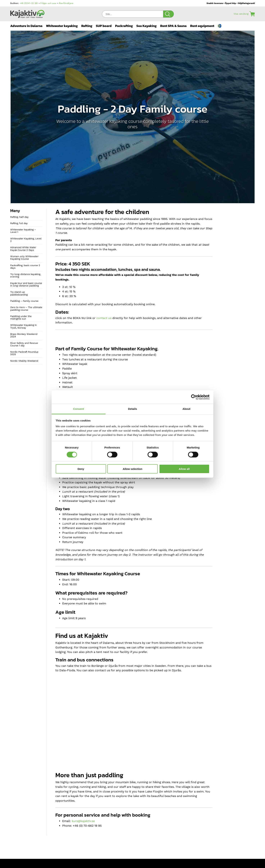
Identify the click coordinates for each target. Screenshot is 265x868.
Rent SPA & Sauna (173, 26)
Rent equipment (202, 26)
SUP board (104, 26)
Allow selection (132, 469)
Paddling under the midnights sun (21, 317)
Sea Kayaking (147, 26)
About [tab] (186, 409)
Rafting (87, 26)
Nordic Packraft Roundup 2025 (24, 353)
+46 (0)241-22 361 (29, 3)
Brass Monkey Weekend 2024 (24, 335)
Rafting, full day (19, 223)
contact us (104, 318)
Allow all (184, 469)
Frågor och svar (48, 3)
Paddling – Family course (24, 301)
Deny (81, 469)
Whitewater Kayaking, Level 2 (26, 240)
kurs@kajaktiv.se (83, 821)
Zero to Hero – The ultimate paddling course (26, 308)
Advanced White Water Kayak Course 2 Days (23, 249)
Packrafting (124, 26)
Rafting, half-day (19, 217)
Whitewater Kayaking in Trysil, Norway (23, 326)
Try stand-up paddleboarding (19, 293)
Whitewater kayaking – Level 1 (23, 231)
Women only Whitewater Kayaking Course (24, 258)
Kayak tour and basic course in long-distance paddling (26, 284)
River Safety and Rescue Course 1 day (24, 344)
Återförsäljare (66, 3)
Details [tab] (132, 409)
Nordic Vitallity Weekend (24, 361)
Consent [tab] (79, 409)
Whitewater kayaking (62, 26)
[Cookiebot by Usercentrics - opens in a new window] (194, 397)
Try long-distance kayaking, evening (26, 275)
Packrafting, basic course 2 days (25, 267)
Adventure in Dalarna (26, 26)
